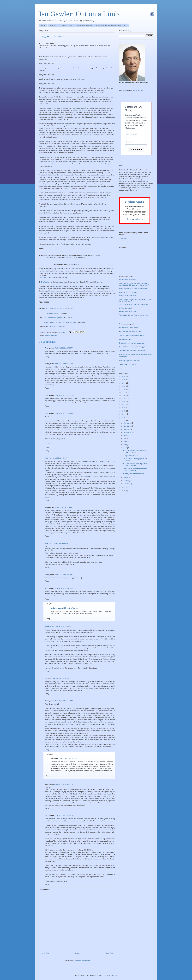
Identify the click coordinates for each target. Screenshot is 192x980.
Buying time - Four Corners (129, 312)
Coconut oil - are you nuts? (129, 292)
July (125, 438)
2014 (124, 414)
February (127, 481)
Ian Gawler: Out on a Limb (79, 14)
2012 (124, 420)
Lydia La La (55, 608)
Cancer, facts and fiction (128, 296)
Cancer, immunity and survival (134, 474)
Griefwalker (45, 282)
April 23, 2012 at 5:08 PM (63, 507)
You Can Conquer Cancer (55, 309)
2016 (124, 408)
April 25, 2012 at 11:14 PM (64, 816)
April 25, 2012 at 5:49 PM (64, 701)
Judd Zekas (49, 627)
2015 (124, 411)
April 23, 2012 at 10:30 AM (64, 348)
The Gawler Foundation (57, 327)
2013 (124, 417)
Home (43, 25)
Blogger (114, 975)
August (126, 435)
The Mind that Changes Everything (132, 335)
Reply (47, 357)
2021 (124, 392)
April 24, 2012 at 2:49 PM (63, 627)
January (127, 484)
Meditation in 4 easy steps (128, 328)
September (128, 432)
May (125, 445)
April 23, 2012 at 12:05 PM (64, 395)
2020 (124, 395)
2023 (124, 386)
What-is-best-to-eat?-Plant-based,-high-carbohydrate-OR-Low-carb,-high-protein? (134, 284)
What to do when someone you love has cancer (61, 322)
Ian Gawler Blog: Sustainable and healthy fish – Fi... (135, 452)
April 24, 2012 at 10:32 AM (64, 588)
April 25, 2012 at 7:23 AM (69, 608)
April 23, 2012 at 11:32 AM (64, 364)
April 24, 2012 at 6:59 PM (62, 678)
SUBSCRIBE (136, 150)
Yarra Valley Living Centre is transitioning (134, 305)
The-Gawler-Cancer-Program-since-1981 (134, 315)
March (126, 478)
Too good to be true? (51, 36)
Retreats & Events (66, 25)
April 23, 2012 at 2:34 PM (64, 413)
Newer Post (45, 953)
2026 (124, 377)
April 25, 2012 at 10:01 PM (64, 784)
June (126, 442)
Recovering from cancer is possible (132, 343)
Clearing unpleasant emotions (130, 361)
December (128, 423)
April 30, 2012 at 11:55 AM (68, 759)
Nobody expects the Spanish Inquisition (133, 289)
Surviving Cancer (53, 313)
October (127, 429)
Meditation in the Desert (128, 280)
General (48, 335)
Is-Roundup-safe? (126, 308)
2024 (124, 383)
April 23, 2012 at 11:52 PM (58, 543)
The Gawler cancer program (54, 318)
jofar (47, 458)
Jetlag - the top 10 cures (128, 364)
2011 (124, 488)
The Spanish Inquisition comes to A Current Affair (135, 470)
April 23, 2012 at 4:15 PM (58, 458)
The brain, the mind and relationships (132, 351)
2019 (124, 398)
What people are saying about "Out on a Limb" (111, 25)
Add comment (45, 890)
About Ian (53, 25)
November (128, 426)
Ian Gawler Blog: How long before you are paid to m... (135, 465)
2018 (124, 402)
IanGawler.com (138, 91)
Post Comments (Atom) (82, 960)
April (126, 448)
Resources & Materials (84, 25)
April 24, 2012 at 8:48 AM (64, 575)
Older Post (109, 953)
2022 (124, 389)
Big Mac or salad (125, 339)
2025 (124, 380)
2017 (124, 405)
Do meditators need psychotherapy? (132, 347)
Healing (54, 335)
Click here (43, 278)
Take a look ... (124, 239)
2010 (124, 491)
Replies (50, 604)
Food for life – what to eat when (130, 332)
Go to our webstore (135, 219)
